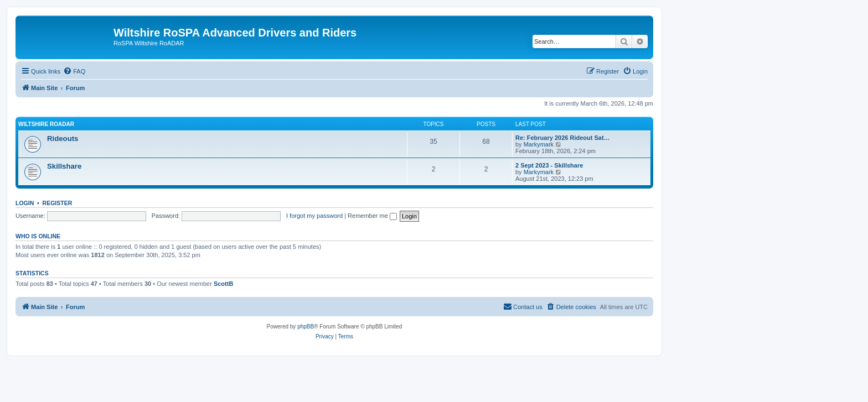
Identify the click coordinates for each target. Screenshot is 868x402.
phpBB (306, 327)
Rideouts (63, 139)
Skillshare (64, 166)
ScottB (223, 284)
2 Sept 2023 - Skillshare (549, 165)
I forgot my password (314, 216)
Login (25, 203)
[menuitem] (74, 71)
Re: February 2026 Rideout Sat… (563, 138)
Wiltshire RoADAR (46, 124)
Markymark (539, 144)
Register (58, 203)
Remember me (372, 216)
